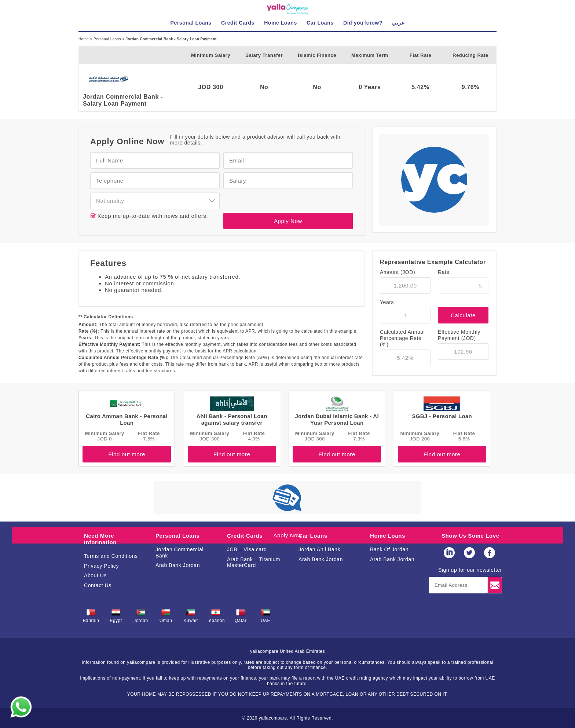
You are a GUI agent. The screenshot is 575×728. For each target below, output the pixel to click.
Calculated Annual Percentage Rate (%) (402, 338)
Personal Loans (108, 39)
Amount (398, 272)
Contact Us (98, 585)
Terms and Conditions (111, 556)
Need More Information (100, 539)
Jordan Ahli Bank (319, 549)
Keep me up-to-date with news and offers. (152, 216)
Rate (444, 272)
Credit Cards (245, 536)
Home (84, 39)
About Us (95, 575)
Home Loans (388, 536)
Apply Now (288, 221)
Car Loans (313, 536)
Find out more (127, 454)
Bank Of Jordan (389, 549)
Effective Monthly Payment (459, 335)
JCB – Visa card (247, 549)
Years (387, 302)
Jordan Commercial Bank (180, 553)
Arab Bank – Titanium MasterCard (254, 562)
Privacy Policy (101, 566)
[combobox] (155, 201)
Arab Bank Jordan (178, 565)
